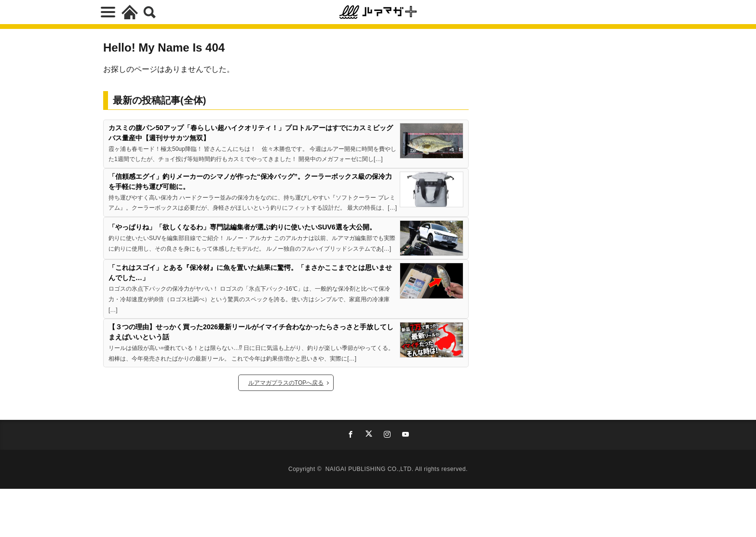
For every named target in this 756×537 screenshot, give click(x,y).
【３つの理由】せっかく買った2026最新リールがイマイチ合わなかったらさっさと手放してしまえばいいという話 (251, 332)
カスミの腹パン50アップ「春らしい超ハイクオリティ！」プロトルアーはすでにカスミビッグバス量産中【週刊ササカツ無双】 (251, 133)
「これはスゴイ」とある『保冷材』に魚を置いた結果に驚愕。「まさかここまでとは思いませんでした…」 (250, 273)
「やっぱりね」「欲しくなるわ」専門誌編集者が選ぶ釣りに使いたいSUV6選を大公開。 (242, 227)
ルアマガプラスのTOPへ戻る (286, 383)
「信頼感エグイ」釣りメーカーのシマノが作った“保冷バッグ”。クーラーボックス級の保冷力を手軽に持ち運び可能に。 (250, 181)
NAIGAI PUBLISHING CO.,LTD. (370, 469)
